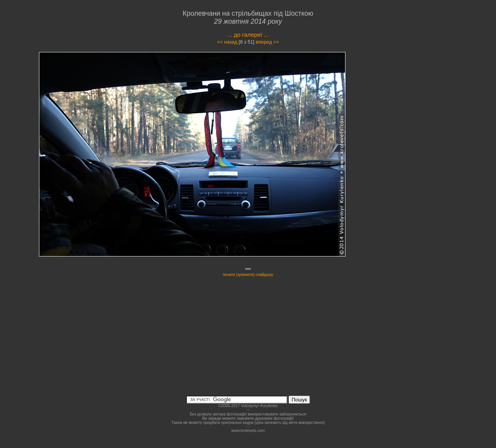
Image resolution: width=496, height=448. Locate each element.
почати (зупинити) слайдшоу (248, 275)
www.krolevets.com (248, 431)
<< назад (227, 42)
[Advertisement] (409, 120)
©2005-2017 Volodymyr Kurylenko (248, 406)
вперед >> (267, 42)
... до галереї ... (248, 35)
